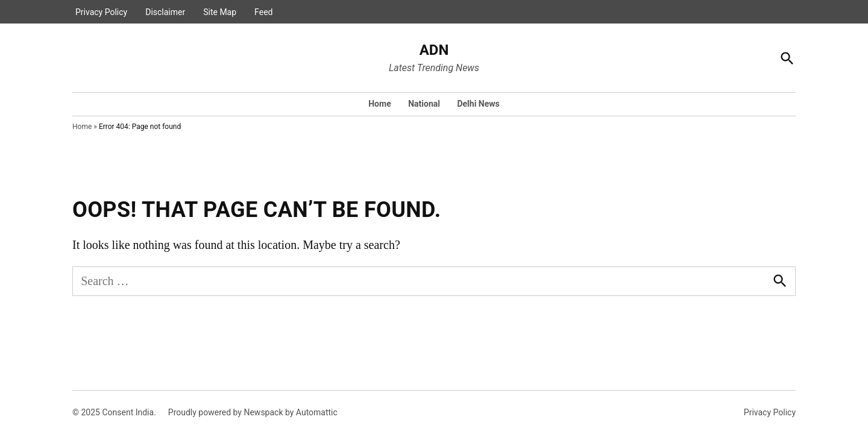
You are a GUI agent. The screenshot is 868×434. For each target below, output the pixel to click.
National (424, 104)
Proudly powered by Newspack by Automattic (253, 412)
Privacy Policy (101, 12)
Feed (263, 12)
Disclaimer (165, 12)
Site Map (220, 12)
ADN (434, 50)
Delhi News (478, 104)
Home (379, 104)
